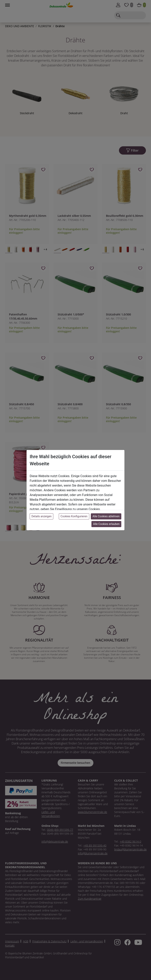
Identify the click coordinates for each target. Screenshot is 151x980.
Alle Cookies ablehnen (106, 516)
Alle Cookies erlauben (106, 524)
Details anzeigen (41, 516)
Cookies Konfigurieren (74, 516)
